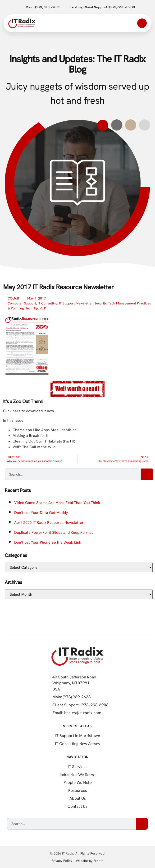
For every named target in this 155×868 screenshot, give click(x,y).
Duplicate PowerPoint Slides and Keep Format (54, 532)
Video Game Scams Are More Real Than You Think (57, 503)
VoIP (43, 308)
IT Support (67, 303)
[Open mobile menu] (142, 23)
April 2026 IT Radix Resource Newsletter (49, 523)
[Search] (147, 474)
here (17, 411)
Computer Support (22, 303)
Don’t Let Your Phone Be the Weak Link (48, 542)
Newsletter (84, 303)
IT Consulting (48, 303)
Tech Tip (32, 308)
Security (100, 303)
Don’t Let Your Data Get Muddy (41, 513)
